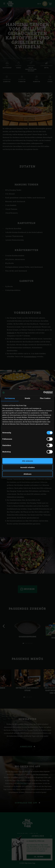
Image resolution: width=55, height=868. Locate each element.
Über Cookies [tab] (45, 398)
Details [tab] (27, 398)
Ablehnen (27, 474)
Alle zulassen (27, 461)
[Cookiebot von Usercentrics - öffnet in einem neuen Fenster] (43, 393)
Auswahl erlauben (27, 467)
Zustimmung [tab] (10, 398)
